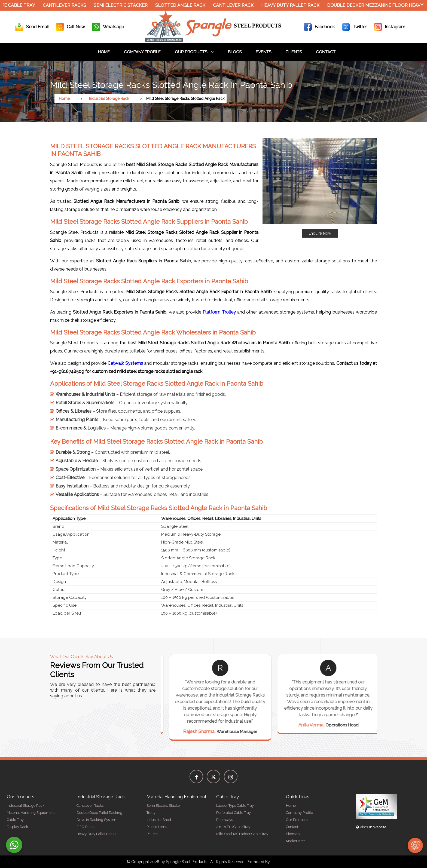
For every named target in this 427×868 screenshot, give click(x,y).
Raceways (225, 820)
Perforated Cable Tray (234, 813)
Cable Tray (15, 820)
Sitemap (293, 834)
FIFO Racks (86, 827)
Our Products (194, 52)
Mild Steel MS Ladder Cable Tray (242, 834)
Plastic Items (157, 827)
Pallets (152, 834)
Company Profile (142, 52)
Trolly (151, 813)
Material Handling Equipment (31, 813)
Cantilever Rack (237, 5)
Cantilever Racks (68, 5)
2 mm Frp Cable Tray (233, 827)
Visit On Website (371, 827)
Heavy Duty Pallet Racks (96, 834)
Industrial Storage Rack (109, 99)
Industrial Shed (159, 820)
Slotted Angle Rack (184, 5)
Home (104, 52)
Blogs (235, 52)
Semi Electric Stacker (124, 5)
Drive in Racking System (96, 820)
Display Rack (17, 827)
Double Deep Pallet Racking (99, 813)
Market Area (296, 841)
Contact (326, 52)
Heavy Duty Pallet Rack (294, 5)
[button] (320, 188)
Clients (294, 52)
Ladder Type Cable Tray (235, 806)
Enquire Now (320, 233)
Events (263, 52)
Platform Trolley (219, 312)
